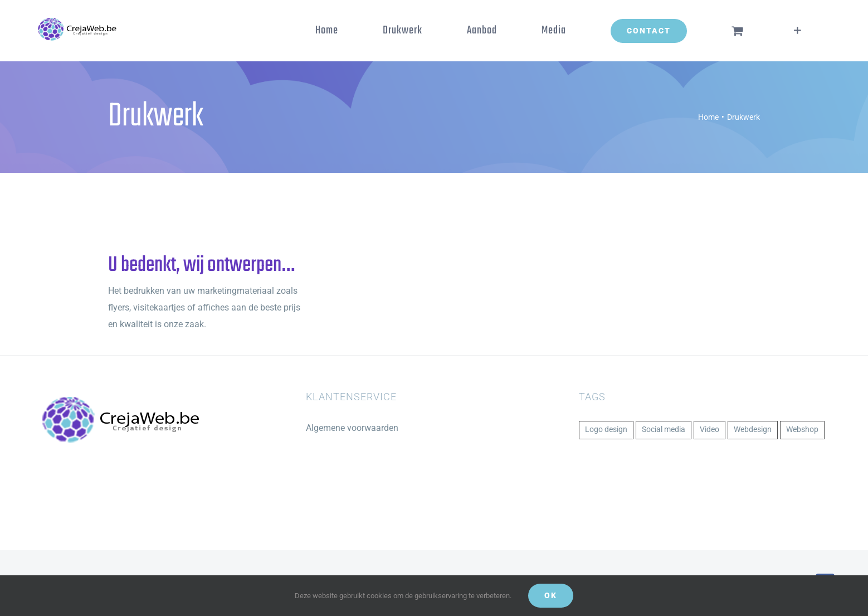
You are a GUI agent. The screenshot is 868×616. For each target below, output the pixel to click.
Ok (551, 595)
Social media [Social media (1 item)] (664, 430)
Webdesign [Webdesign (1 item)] (753, 430)
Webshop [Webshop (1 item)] (802, 430)
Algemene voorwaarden (352, 428)
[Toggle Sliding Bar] (798, 31)
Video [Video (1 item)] (709, 430)
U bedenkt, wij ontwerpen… (201, 265)
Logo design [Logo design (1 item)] (606, 430)
